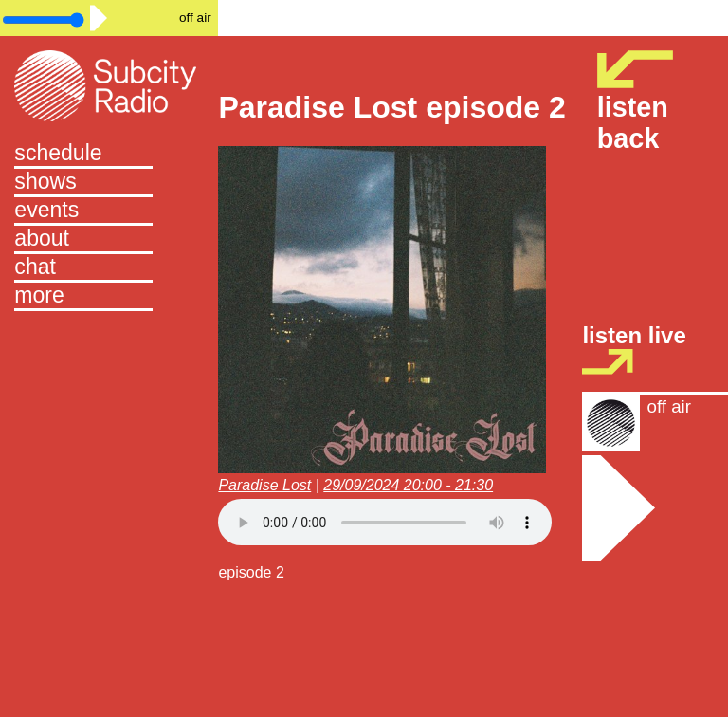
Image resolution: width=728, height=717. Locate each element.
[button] (109, 297)
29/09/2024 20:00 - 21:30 (408, 485)
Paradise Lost (264, 485)
